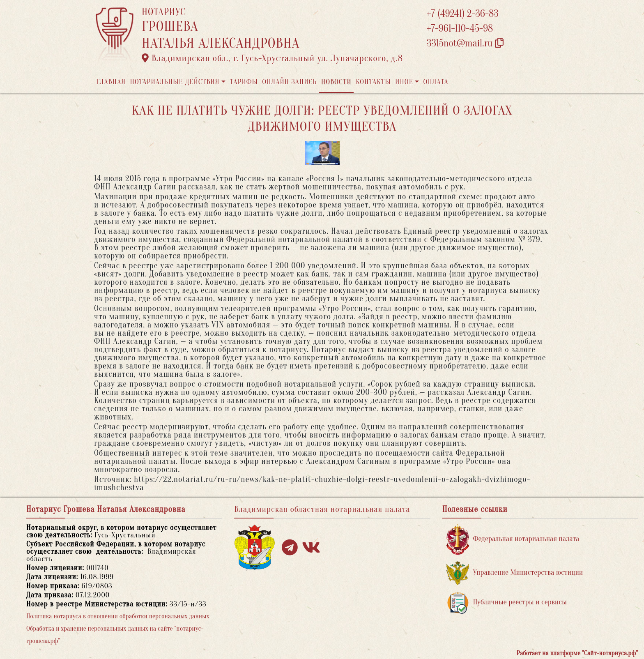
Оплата (436, 82)
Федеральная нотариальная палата (513, 539)
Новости (336, 82)
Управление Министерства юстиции (515, 573)
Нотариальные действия (175, 82)
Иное (404, 82)
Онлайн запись (289, 82)
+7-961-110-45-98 (460, 29)
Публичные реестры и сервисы (507, 603)
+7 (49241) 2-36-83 (463, 14)
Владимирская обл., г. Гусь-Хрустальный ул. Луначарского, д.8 (272, 58)
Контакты (373, 82)
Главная (111, 82)
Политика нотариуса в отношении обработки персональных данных (118, 616)
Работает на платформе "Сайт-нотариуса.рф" (577, 653)
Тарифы (244, 82)
